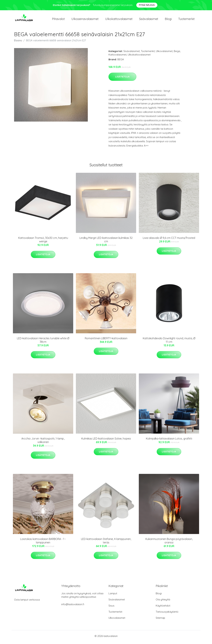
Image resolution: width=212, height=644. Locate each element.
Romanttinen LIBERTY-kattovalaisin (106, 341)
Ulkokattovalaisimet (119, 20)
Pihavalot (58, 20)
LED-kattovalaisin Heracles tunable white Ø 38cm (43, 342)
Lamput (113, 596)
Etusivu (18, 43)
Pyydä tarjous (147, 5)
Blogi (168, 20)
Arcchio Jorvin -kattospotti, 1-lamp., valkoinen (43, 443)
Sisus (111, 608)
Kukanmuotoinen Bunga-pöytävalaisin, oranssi (169, 543)
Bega (177, 53)
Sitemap (160, 620)
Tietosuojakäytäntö (167, 614)
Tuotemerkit (186, 20)
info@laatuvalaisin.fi (73, 607)
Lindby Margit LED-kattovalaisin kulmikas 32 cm (106, 242)
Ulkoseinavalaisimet (85, 20)
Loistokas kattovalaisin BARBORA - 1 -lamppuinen (43, 543)
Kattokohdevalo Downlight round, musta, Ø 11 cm (169, 342)
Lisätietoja (122, 79)
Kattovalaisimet (118, 57)
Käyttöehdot (163, 608)
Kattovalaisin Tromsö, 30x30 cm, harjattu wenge (43, 242)
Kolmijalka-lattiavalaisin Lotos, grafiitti (169, 441)
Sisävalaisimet (149, 20)
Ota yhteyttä (163, 602)
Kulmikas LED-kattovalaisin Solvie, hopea (106, 441)
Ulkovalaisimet (164, 53)
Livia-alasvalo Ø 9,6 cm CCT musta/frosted (169, 240)
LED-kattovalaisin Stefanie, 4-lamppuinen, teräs (106, 543)
